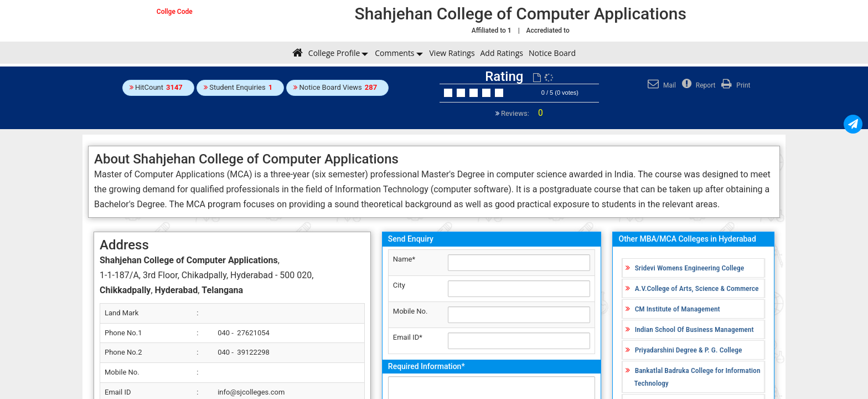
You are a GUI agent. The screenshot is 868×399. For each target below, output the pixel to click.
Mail (660, 85)
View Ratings (452, 53)
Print (734, 85)
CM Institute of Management (678, 309)
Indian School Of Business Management (694, 329)
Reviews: (521, 113)
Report (697, 85)
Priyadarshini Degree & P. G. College (689, 350)
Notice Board (552, 53)
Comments (394, 53)
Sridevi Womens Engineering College (690, 268)
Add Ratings (502, 53)
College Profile (334, 53)
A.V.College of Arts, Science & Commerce (697, 288)
